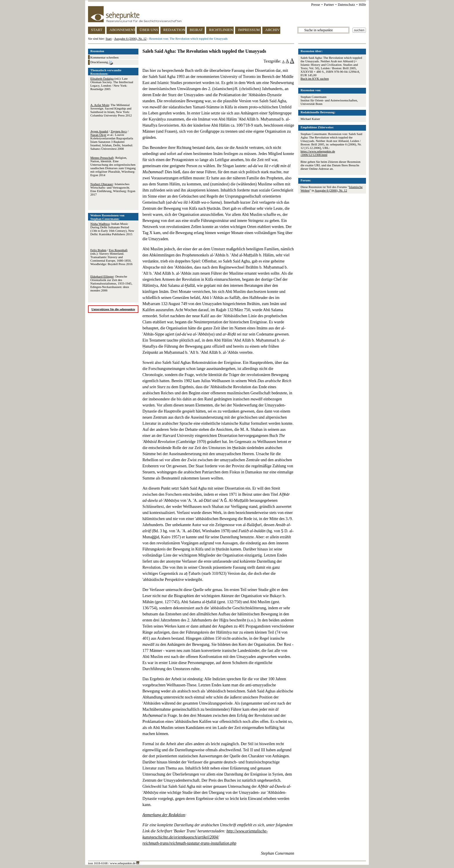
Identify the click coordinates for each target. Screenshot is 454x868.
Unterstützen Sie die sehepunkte (113, 309)
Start (109, 39)
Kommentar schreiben (104, 57)
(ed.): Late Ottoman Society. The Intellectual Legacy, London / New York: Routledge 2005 (112, 84)
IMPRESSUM (249, 30)
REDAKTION (174, 30)
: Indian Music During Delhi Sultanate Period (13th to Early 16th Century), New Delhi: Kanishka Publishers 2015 (112, 229)
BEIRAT (196, 30)
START (97, 30)
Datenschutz (346, 5)
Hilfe (362, 5)
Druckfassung (102, 63)
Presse (316, 5)
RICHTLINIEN (221, 30)
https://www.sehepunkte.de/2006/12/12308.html (318, 153)
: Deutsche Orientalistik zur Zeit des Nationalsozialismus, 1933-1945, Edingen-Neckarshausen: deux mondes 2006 (111, 283)
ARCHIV (272, 30)
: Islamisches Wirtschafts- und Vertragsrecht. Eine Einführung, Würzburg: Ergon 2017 (113, 189)
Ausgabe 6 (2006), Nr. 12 (130, 39)
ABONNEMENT (122, 30)
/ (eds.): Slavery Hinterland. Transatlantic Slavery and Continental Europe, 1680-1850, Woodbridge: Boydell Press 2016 (111, 257)
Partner (329, 5)
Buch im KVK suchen (315, 79)
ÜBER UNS (149, 30)
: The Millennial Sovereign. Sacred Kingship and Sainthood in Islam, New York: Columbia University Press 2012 (111, 110)
